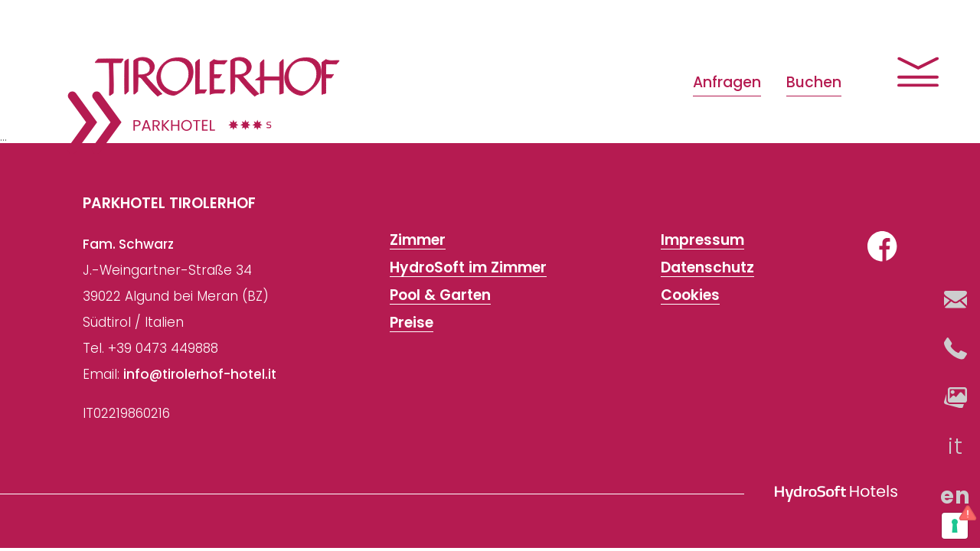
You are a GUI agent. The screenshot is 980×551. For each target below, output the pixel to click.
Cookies (690, 295)
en (956, 496)
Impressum (702, 240)
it (956, 446)
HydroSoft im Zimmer (468, 268)
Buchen (814, 82)
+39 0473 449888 (163, 348)
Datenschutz (707, 268)
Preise (412, 323)
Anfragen (727, 82)
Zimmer (418, 240)
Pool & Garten (440, 295)
